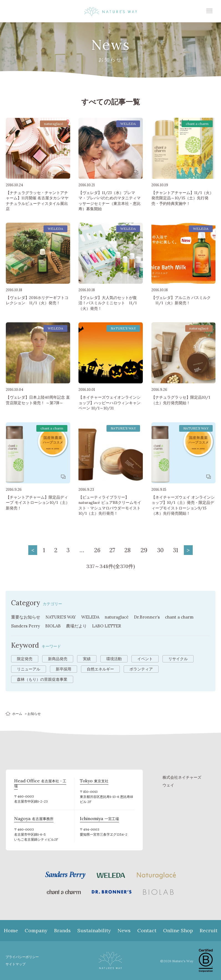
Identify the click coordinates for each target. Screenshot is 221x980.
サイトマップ (16, 964)
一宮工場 (98, 819)
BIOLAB (55, 626)
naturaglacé (122, 617)
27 (113, 550)
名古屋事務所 (32, 819)
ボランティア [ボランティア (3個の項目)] (141, 669)
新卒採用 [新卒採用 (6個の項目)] (63, 669)
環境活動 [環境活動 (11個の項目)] (114, 659)
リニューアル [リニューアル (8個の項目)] (29, 669)
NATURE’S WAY (64, 617)
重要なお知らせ (27, 617)
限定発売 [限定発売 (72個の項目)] (25, 659)
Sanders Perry (26, 626)
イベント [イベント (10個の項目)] (145, 659)
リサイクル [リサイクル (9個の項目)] (178, 659)
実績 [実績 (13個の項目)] (87, 659)
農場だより (80, 626)
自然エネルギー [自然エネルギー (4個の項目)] (100, 669)
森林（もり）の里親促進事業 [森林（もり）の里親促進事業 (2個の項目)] (42, 679)
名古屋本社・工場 (40, 781)
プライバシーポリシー (24, 957)
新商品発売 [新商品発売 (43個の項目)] (58, 659)
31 (181, 550)
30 (165, 550)
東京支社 (93, 781)
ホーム (17, 714)
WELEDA (95, 617)
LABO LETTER (111, 626)
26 (96, 550)
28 (130, 550)
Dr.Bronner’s (154, 617)
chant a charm (189, 617)
